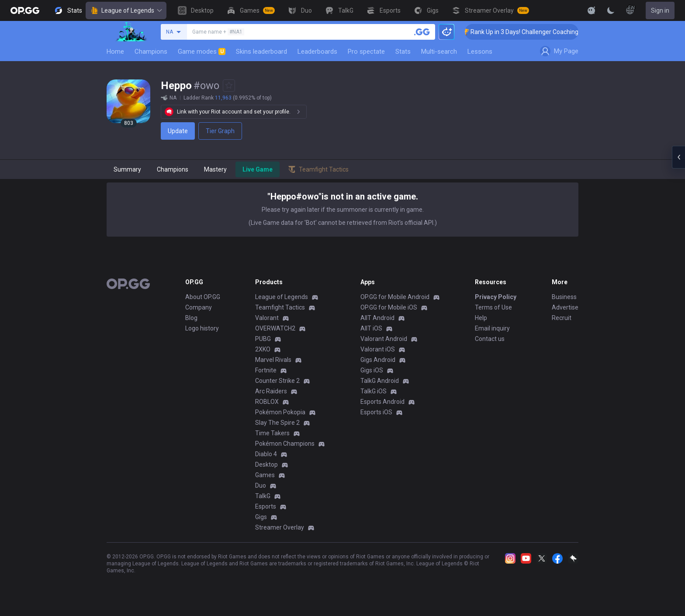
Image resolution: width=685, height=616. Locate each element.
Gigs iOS (372, 370)
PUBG (263, 339)
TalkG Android (380, 381)
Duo (261, 485)
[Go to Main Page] (25, 10)
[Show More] (592, 10)
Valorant (267, 318)
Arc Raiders (271, 391)
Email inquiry (492, 328)
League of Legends (126, 10)
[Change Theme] (611, 10)
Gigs (261, 517)
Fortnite (266, 370)
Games (265, 475)
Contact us (490, 339)
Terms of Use (493, 307)
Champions (151, 52)
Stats (403, 52)
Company (199, 307)
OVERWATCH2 (275, 328)
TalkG (263, 496)
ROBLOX (267, 402)
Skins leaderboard (261, 52)
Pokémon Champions (285, 444)
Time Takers (272, 433)
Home (115, 52)
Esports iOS (376, 412)
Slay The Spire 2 (277, 423)
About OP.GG (203, 297)
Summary (127, 169)
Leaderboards (317, 52)
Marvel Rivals (273, 360)
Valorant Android (384, 339)
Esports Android (382, 402)
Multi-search (439, 52)
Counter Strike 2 (277, 381)
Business (564, 297)
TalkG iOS (374, 391)
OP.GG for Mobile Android (395, 297)
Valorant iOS (378, 349)
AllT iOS (371, 328)
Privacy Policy (496, 297)
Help (481, 318)
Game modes (202, 52)
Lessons (480, 52)
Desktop (266, 465)
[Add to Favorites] (229, 86)
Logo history (202, 328)
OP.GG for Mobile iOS (389, 307)
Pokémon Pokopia (280, 412)
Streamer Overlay (280, 527)
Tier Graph (220, 131)
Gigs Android (378, 360)
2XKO (263, 349)
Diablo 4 (266, 454)
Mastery (215, 169)
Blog (191, 318)
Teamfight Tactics (280, 307)
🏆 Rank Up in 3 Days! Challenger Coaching (531, 32)
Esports (266, 506)
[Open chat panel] (678, 157)
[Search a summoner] (422, 32)
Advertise (565, 307)
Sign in (660, 10)
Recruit (562, 318)
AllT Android (377, 318)
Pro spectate (366, 52)
